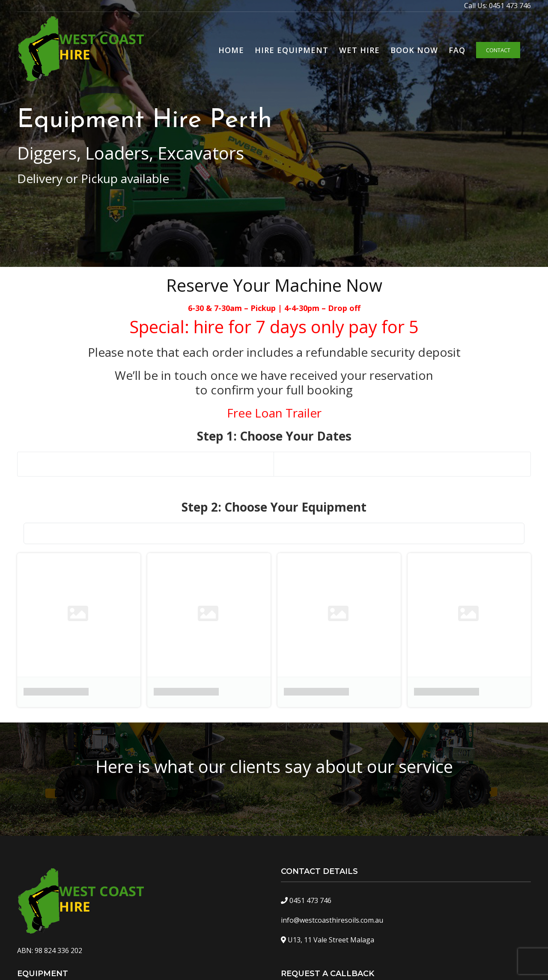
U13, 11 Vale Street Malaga (331, 940)
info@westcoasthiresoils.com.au (332, 920)
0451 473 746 (510, 6)
